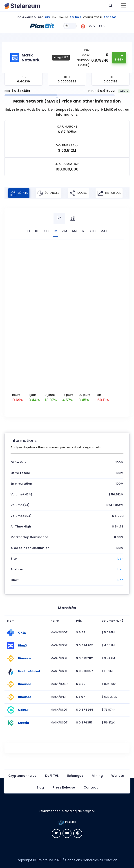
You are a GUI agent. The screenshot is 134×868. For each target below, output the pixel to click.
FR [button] (101, 26)
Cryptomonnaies (22, 776)
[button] (42, 26)
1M (55, 231)
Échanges (50, 193)
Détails (20, 193)
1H (28, 231)
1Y (83, 231)
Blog (40, 787)
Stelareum (45, 860)
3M (65, 231)
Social (80, 193)
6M (74, 231)
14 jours (68, 395)
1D (37, 231)
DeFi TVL (52, 776)
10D (46, 231)
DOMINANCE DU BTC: (31, 17)
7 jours (50, 395)
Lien (120, 559)
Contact (91, 787)
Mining (97, 776)
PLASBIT (67, 822)
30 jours (84, 395)
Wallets (118, 776)
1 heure (15, 395)
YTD (93, 231)
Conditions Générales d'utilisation (91, 860)
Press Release (64, 787)
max (104, 231)
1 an (98, 395)
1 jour (32, 395)
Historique (110, 193)
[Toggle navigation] (123, 6)
